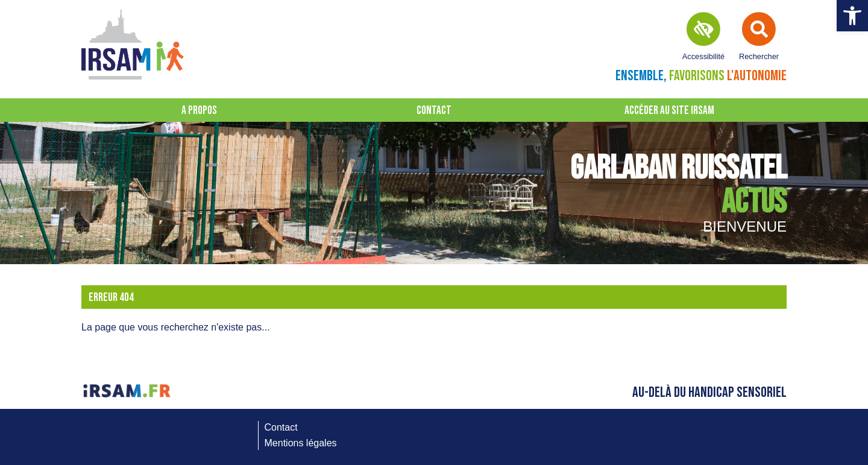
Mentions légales (301, 443)
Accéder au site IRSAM (669, 111)
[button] (852, 16)
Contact (434, 111)
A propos (199, 111)
